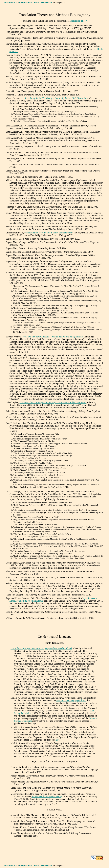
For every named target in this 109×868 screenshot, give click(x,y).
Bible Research (11, 2)
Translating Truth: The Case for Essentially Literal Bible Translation (56, 98)
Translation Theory (79, 21)
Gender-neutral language (54, 637)
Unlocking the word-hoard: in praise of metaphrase (48, 233)
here (57, 740)
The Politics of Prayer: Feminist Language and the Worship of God (41, 648)
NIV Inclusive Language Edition (71, 700)
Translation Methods (43, 2)
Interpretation (25, 2)
